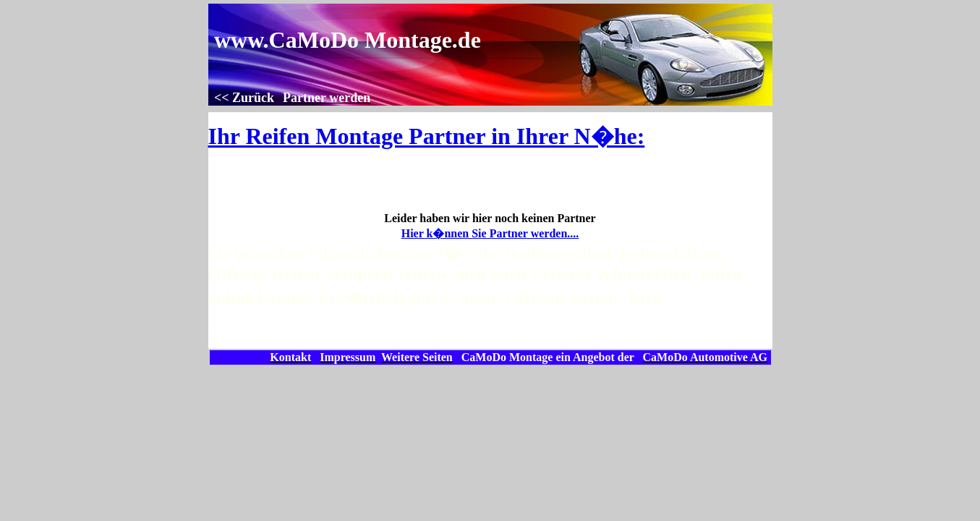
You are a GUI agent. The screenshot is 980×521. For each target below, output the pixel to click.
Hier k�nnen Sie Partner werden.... (490, 233)
